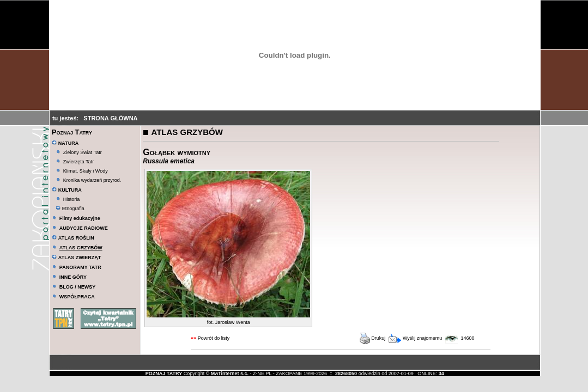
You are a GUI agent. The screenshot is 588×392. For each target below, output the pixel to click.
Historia (72, 199)
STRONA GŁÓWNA (110, 118)
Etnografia (70, 209)
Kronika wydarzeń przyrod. (92, 180)
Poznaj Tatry (72, 132)
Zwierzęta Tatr (78, 162)
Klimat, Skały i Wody (86, 171)
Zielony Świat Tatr (83, 152)
